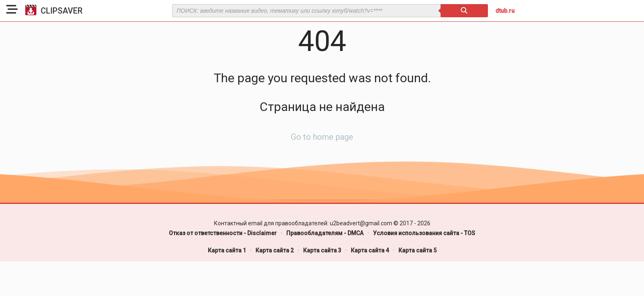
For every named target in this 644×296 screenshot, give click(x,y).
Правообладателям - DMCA (325, 233)
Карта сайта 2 (275, 250)
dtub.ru (505, 11)
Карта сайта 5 (417, 250)
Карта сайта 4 (370, 250)
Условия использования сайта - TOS (424, 233)
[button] (12, 11)
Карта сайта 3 (322, 250)
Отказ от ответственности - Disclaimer (223, 233)
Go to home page (322, 137)
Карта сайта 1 (227, 250)
